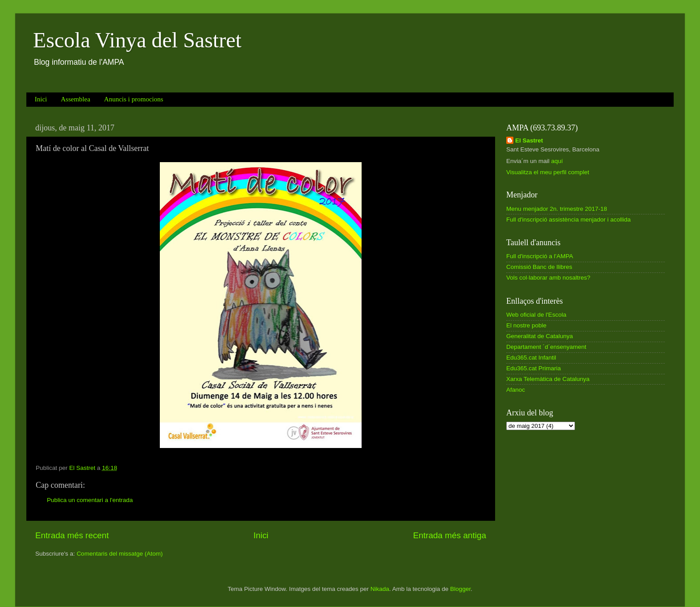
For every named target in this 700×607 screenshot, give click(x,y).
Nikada (380, 589)
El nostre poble (526, 325)
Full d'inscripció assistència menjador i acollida (569, 220)
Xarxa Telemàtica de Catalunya (548, 379)
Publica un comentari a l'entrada (90, 500)
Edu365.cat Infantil (531, 358)
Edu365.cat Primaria (533, 368)
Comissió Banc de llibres (539, 267)
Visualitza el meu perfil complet (548, 172)
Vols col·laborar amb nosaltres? (548, 278)
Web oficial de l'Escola (536, 315)
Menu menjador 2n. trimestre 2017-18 (557, 209)
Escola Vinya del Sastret (137, 40)
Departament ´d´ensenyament (546, 347)
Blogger (460, 589)
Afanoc (516, 390)
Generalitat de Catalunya (540, 336)
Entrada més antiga (450, 535)
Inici (41, 99)
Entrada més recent (72, 535)
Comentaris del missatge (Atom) (120, 554)
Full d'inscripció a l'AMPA (540, 256)
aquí (557, 161)
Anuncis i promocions (134, 99)
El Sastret (529, 140)
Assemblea (75, 99)
